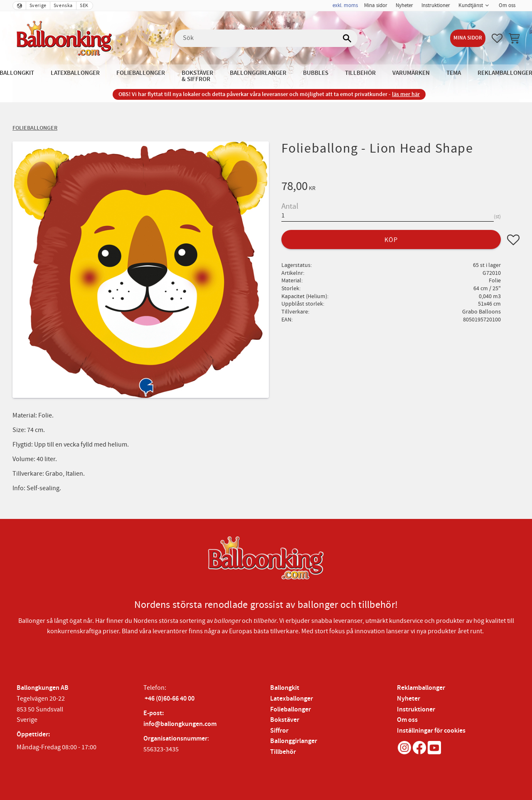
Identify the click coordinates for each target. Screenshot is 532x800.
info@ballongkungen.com (180, 724)
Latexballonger (292, 699)
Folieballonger (291, 710)
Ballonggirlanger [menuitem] (258, 73)
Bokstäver (285, 720)
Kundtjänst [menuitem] (471, 5)
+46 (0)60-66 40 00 (170, 699)
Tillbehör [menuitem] (360, 73)
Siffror (279, 731)
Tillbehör (283, 752)
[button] (497, 38)
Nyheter (409, 699)
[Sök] (347, 38)
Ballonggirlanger (294, 741)
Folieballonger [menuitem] (141, 73)
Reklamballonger (421, 688)
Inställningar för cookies (431, 731)
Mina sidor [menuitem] (376, 5)
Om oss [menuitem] (507, 5)
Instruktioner (416, 710)
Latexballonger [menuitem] (75, 73)
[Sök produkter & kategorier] (266, 38)
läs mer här (406, 94)
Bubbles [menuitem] (316, 73)
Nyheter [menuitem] (404, 5)
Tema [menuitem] (454, 73)
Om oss (407, 720)
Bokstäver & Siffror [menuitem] (197, 76)
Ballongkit (285, 688)
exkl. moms (345, 5)
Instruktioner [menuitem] (436, 5)
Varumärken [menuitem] (411, 73)
